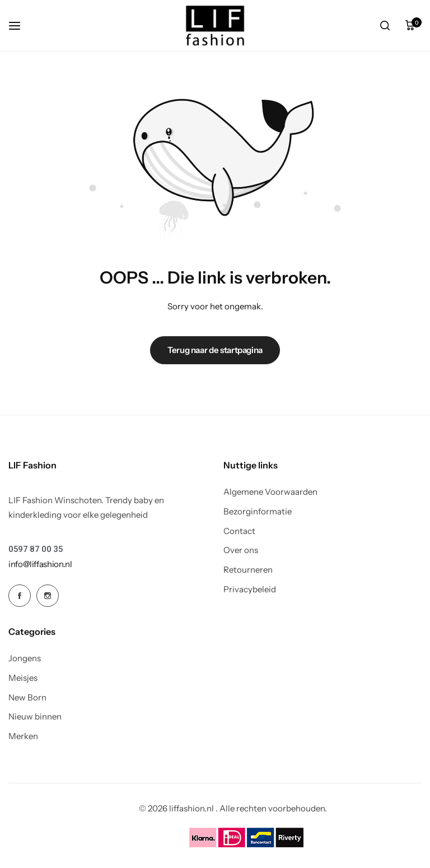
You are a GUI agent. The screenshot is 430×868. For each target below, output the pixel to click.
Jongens (25, 658)
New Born (27, 698)
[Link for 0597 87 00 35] (36, 549)
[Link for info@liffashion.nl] (40, 564)
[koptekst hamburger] (20, 25)
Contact (239, 531)
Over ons (241, 550)
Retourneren (248, 570)
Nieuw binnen (35, 717)
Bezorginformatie (258, 512)
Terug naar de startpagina (215, 350)
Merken (23, 736)
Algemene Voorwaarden (270, 492)
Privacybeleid (250, 590)
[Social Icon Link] (20, 596)
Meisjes (23, 678)
